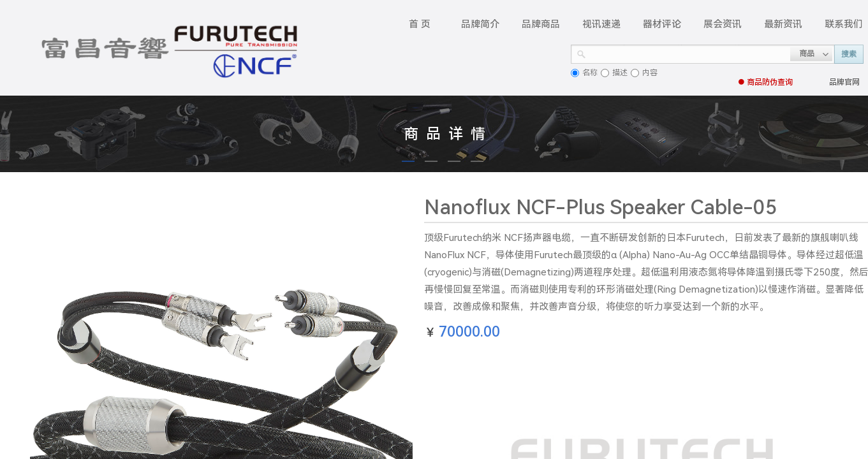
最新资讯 (783, 24)
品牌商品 (541, 24)
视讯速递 (601, 24)
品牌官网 (844, 82)
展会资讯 (723, 24)
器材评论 (662, 24)
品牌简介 (480, 24)
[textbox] (688, 53)
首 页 (420, 24)
